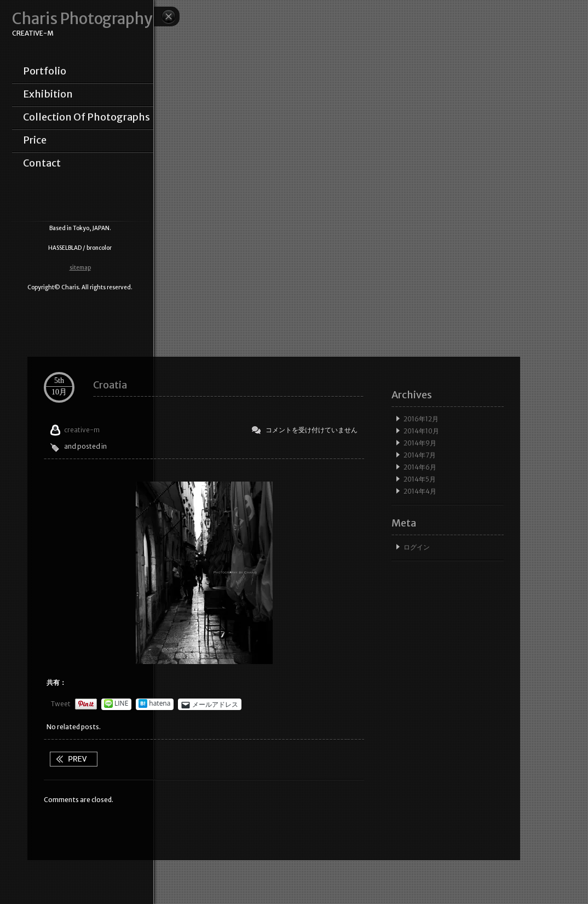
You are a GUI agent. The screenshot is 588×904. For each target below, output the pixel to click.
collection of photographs (87, 117)
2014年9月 (420, 443)
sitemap (80, 268)
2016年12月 (421, 419)
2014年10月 (421, 431)
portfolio (45, 71)
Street (73, 759)
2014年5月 (420, 479)
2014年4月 (420, 491)
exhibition (48, 94)
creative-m (82, 430)
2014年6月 (420, 467)
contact (42, 163)
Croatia (110, 385)
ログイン (417, 547)
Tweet (61, 704)
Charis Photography (82, 19)
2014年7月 (420, 455)
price (35, 140)
